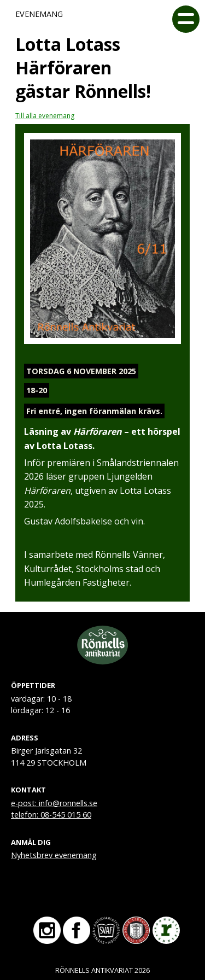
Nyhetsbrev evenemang (54, 855)
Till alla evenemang (45, 116)
